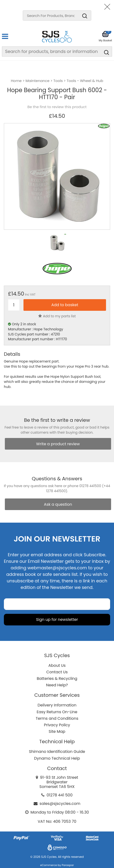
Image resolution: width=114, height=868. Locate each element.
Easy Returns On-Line (57, 712)
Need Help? (57, 685)
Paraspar (68, 865)
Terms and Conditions (57, 718)
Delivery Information (57, 705)
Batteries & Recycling (57, 679)
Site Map (57, 731)
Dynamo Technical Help (57, 758)
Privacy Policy (57, 725)
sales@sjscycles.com (60, 804)
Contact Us (57, 672)
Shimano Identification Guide (57, 752)
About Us (57, 665)
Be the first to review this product (57, 107)
